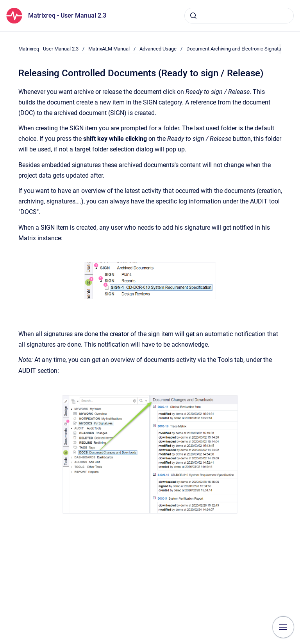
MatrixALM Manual (109, 49)
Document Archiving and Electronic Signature (236, 49)
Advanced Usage (158, 49)
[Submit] (193, 16)
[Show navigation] (283, 627)
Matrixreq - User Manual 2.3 (67, 15)
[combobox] (239, 16)
